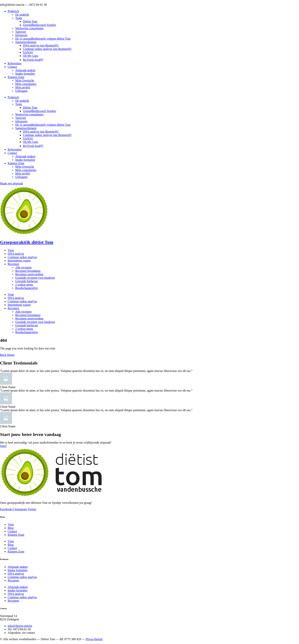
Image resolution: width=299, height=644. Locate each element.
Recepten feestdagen (28, 271)
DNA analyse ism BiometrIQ (41, 45)
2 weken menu (24, 285)
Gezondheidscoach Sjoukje (39, 25)
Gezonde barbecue (27, 281)
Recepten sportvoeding (29, 274)
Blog (11, 528)
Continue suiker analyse (22, 257)
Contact (12, 67)
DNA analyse (16, 254)
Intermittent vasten (19, 261)
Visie (11, 250)
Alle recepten (23, 267)
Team (19, 18)
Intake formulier (25, 74)
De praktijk (22, 15)
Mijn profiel (23, 87)
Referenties (15, 63)
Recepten (13, 264)
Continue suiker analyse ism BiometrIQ (47, 49)
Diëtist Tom (30, 21)
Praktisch (13, 11)
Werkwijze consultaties (29, 28)
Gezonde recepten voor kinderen (35, 278)
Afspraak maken (25, 70)
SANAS (28, 52)
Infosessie (21, 35)
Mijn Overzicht (25, 80)
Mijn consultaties (26, 84)
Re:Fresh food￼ (33, 60)
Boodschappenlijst (27, 288)
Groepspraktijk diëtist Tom (27, 242)
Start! (3, 446)
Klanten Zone (16, 77)
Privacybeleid (94, 639)
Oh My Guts (31, 56)
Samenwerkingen (26, 42)
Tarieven (21, 32)
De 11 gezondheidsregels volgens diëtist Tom (43, 39)
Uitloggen (21, 91)
